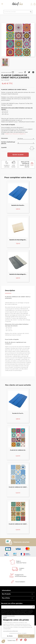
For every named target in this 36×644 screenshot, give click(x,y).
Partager (25, 72)
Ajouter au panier (18, 155)
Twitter (21, 640)
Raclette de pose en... (18, 205)
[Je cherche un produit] (18, 12)
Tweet (29, 72)
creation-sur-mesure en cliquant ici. (15, 134)
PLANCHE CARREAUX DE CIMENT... (18, 487)
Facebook (17, 640)
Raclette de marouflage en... (18, 240)
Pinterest (33, 72)
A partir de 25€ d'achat (25, 164)
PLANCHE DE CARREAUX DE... (18, 450)
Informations (6, 590)
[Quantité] (32, 148)
